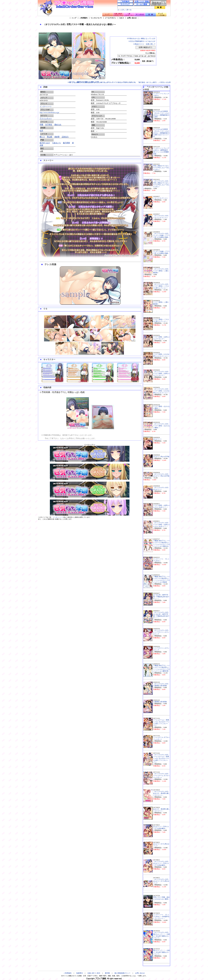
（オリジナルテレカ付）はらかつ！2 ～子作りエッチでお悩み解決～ (161, 863)
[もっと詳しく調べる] (124, 10)
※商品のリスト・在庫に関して (144, 44)
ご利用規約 (68, 973)
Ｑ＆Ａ (122, 18)
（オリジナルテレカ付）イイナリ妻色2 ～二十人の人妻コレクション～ (161, 286)
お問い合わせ (132, 18)
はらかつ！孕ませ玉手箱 (161, 457)
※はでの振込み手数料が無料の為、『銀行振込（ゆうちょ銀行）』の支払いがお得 (119, 82)
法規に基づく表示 (94, 973)
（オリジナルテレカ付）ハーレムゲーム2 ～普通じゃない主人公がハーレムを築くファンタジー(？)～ (161, 758)
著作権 (107, 973)
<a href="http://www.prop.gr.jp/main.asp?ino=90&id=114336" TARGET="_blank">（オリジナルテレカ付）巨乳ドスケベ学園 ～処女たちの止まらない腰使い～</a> (134, 56)
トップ (74, 18)
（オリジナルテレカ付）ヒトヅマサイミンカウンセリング (161, 632)
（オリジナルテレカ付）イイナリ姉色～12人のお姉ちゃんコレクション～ (161, 391)
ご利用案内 (83, 18)
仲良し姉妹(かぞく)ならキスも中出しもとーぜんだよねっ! (161, 168)
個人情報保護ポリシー (122, 973)
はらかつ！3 (157, 439)
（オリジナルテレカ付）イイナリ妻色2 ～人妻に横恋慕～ (161, 271)
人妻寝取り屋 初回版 (160, 702)
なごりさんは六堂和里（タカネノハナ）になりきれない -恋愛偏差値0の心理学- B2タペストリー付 (161, 133)
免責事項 (79, 973)
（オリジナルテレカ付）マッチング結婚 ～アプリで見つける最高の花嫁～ (161, 235)
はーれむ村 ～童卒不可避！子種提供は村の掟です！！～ (161, 597)
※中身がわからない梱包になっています (141, 39)
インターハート (46, 106)
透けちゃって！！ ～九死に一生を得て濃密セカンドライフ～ (161, 952)
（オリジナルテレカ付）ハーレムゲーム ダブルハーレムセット (161, 776)
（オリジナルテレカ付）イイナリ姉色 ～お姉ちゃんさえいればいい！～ (161, 525)
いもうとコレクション (161, 198)
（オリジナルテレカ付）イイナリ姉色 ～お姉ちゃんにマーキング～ (161, 373)
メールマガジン (110, 18)
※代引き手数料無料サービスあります (142, 41)
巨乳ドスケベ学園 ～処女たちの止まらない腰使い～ (161, 899)
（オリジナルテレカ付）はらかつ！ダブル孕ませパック (161, 881)
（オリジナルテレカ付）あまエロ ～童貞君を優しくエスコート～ (161, 793)
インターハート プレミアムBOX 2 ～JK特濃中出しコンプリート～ (161, 917)
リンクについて (96, 18)
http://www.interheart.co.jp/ (49, 112)
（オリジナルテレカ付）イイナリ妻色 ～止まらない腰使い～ (161, 426)
